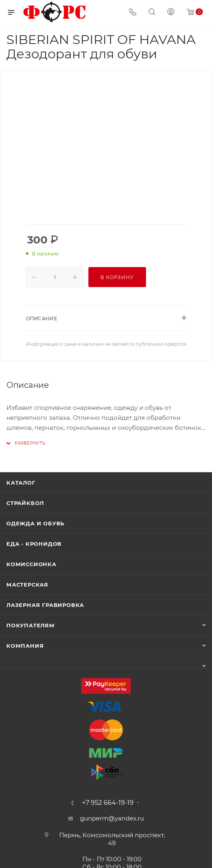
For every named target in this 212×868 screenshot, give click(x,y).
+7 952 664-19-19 (108, 803)
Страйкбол (25, 503)
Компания (25, 646)
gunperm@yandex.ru (112, 818)
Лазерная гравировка (45, 605)
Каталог (21, 483)
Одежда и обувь (35, 523)
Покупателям (31, 625)
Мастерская (27, 585)
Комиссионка (31, 564)
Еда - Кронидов (34, 544)
